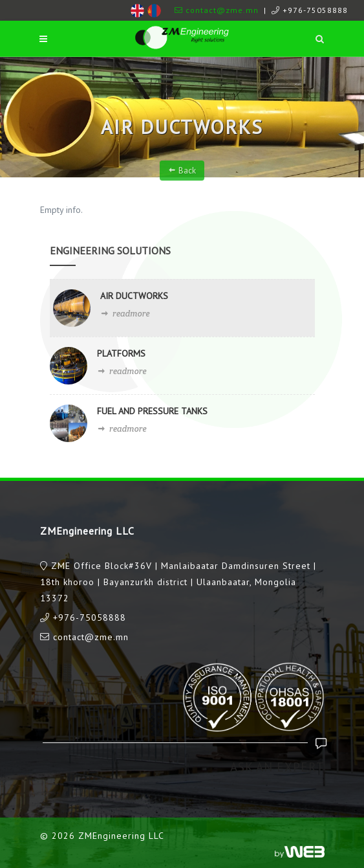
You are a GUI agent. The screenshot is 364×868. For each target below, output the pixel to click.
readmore (125, 314)
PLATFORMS (121, 353)
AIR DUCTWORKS (134, 296)
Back (182, 170)
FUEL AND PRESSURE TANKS (152, 411)
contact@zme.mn (217, 10)
